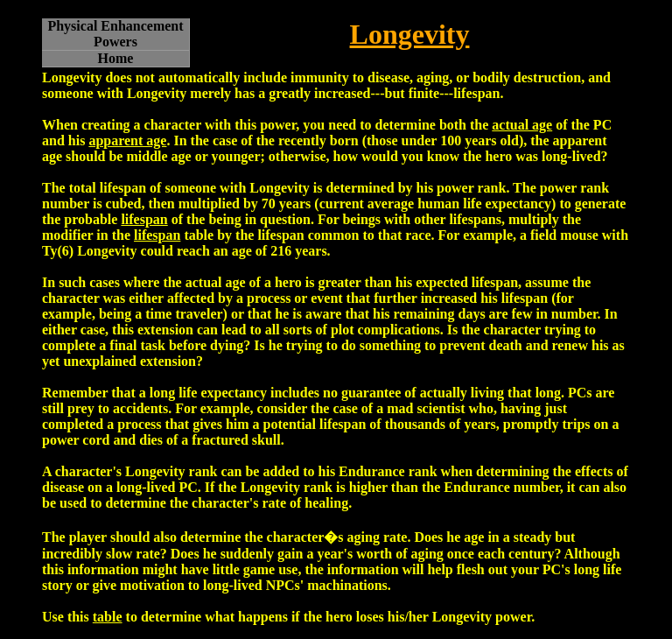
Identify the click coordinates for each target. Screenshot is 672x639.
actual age (522, 125)
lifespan (144, 219)
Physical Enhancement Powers (115, 34)
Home (116, 58)
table (108, 617)
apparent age (127, 140)
